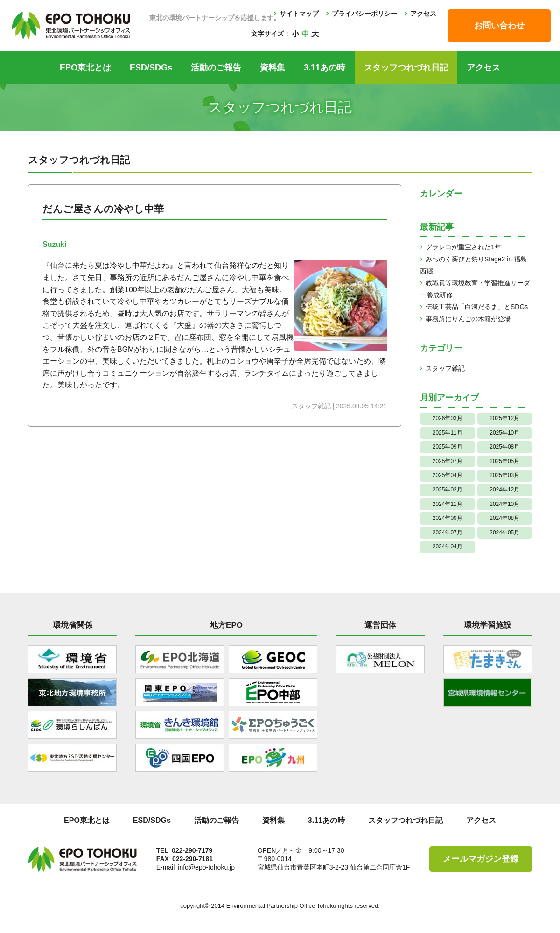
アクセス (423, 14)
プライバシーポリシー (364, 14)
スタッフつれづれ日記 (406, 68)
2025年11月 (448, 433)
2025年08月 (504, 447)
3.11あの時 (325, 68)
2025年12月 (504, 418)
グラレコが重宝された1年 (463, 247)
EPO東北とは (85, 68)
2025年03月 (504, 475)
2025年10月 (504, 433)
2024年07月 (448, 533)
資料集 (273, 68)
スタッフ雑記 (445, 368)
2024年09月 (448, 518)
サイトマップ (299, 14)
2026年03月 (448, 418)
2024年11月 (448, 504)
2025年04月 (448, 475)
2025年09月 (448, 447)
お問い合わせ (499, 26)
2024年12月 (504, 490)
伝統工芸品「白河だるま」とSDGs (477, 307)
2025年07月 (448, 461)
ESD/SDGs (151, 68)
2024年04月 (448, 547)
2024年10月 (504, 504)
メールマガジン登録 (481, 859)
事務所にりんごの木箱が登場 (468, 319)
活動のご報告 (216, 68)
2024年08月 (504, 518)
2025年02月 (448, 490)
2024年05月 (504, 533)
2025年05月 (504, 461)
